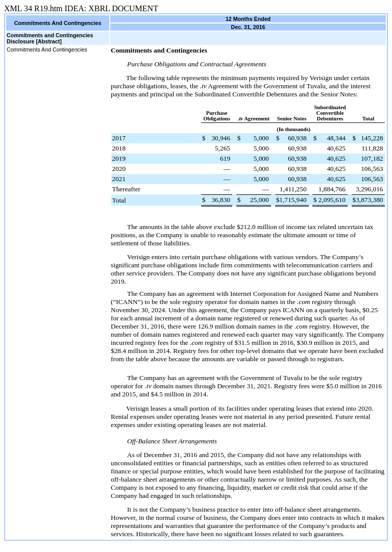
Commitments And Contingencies (47, 49)
